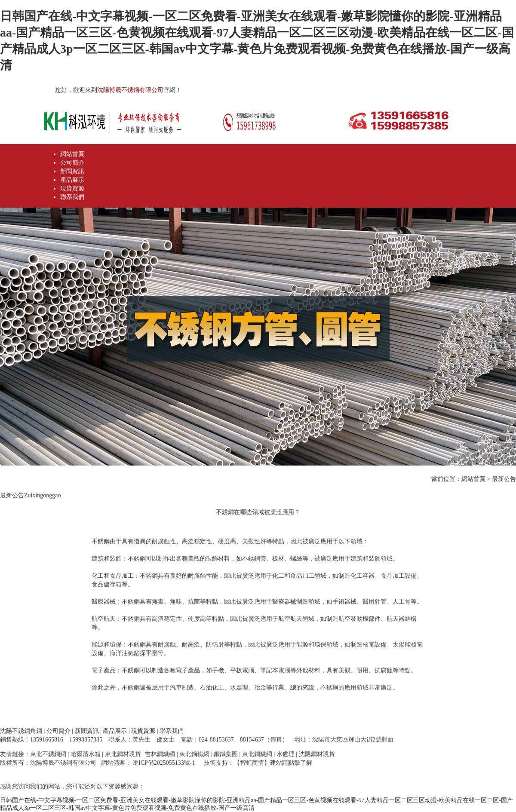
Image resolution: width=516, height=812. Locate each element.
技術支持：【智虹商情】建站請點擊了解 (258, 763)
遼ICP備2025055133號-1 (163, 763)
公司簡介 (72, 163)
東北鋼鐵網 (194, 754)
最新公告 (504, 479)
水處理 (286, 754)
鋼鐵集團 (226, 754)
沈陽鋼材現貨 (317, 754)
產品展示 (72, 180)
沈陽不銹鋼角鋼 (21, 731)
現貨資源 (72, 188)
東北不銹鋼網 (48, 754)
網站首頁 (72, 154)
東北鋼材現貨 (123, 754)
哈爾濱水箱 (86, 754)
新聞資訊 (72, 171)
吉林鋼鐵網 (160, 754)
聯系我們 (72, 197)
